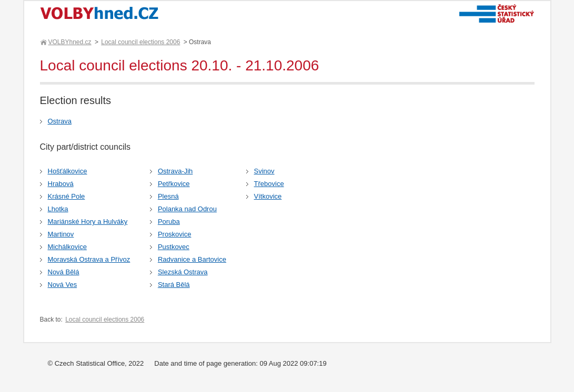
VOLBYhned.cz (69, 42)
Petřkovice (174, 184)
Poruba (169, 221)
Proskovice (175, 234)
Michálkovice (67, 247)
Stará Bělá (174, 285)
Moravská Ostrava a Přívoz (89, 259)
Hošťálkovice (68, 171)
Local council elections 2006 (140, 42)
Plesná (168, 196)
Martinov (61, 234)
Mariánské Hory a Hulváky (88, 221)
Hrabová (61, 184)
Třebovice (269, 184)
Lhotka (58, 209)
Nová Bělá (64, 272)
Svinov (264, 171)
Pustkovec (174, 247)
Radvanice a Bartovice (192, 259)
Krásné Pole (67, 196)
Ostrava (60, 121)
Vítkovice (268, 196)
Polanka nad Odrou (187, 209)
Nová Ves (63, 285)
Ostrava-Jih (175, 171)
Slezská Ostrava (183, 272)
